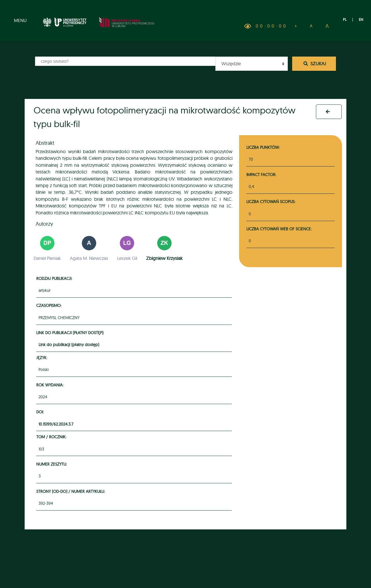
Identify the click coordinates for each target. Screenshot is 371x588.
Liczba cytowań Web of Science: (279, 229)
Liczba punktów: (263, 147)
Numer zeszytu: (52, 464)
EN (361, 19)
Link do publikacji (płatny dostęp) (69, 345)
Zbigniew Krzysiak (164, 258)
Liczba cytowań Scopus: (271, 201)
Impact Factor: (261, 174)
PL (345, 19)
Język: (43, 358)
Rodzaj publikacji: (55, 278)
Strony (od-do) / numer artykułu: (71, 491)
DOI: (41, 412)
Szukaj (314, 64)
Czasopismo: (50, 305)
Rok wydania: (51, 385)
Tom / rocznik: (52, 437)
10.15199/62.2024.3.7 (56, 424)
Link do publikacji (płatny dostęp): (71, 333)
